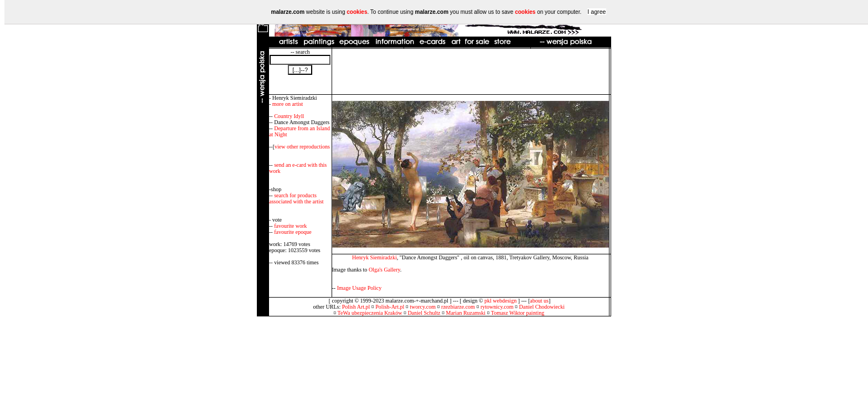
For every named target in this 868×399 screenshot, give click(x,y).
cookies (357, 12)
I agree (596, 12)
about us (539, 301)
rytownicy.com (497, 307)
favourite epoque (293, 232)
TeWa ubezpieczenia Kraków (370, 313)
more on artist (288, 104)
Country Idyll (289, 116)
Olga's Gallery (384, 270)
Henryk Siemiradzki (374, 257)
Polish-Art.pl (390, 307)
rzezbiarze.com (458, 307)
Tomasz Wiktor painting (518, 313)
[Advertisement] (471, 71)
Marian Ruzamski (466, 313)
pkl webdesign (500, 301)
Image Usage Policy (360, 288)
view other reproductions (302, 147)
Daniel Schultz (424, 313)
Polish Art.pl (356, 307)
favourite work (290, 226)
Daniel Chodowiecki (542, 307)
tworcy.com (423, 307)
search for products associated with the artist (296, 198)
